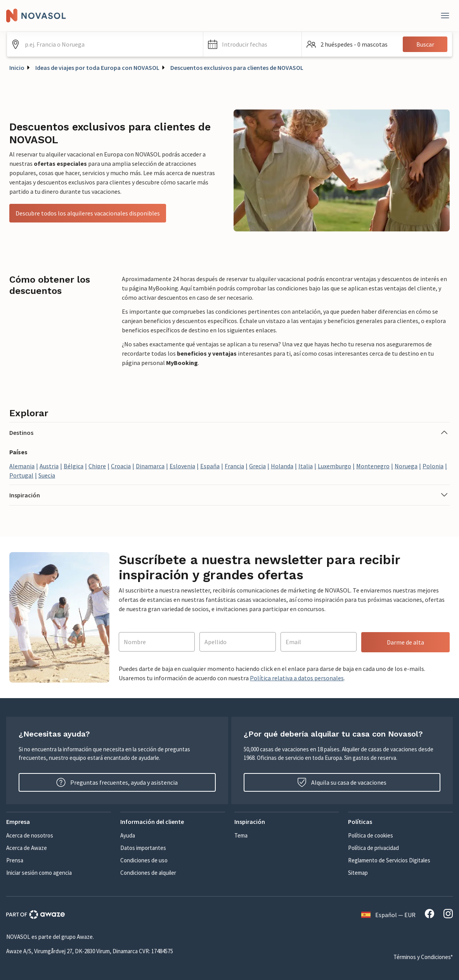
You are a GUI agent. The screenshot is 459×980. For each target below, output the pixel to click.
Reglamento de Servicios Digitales (389, 860)
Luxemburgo (334, 466)
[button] (252, 44)
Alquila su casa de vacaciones (342, 782)
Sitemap (358, 873)
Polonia (433, 466)
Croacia (121, 466)
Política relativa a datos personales (297, 678)
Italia (306, 466)
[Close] (445, 16)
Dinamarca (150, 466)
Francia (234, 466)
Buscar (425, 44)
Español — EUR (388, 915)
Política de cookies (371, 835)
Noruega (406, 466)
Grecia (257, 466)
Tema (241, 835)
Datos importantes (143, 848)
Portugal (21, 475)
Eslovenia (182, 466)
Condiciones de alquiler (148, 873)
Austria (49, 466)
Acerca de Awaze (27, 848)
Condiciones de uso (144, 860)
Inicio (17, 68)
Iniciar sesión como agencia (39, 873)
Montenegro (373, 466)
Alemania (22, 466)
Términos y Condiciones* (423, 957)
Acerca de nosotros (30, 835)
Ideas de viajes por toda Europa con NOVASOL (97, 68)
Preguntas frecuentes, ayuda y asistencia (117, 782)
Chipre (97, 466)
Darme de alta (405, 642)
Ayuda (128, 835)
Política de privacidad (373, 848)
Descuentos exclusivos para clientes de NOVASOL (237, 68)
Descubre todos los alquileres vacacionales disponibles (88, 213)
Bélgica (74, 466)
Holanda (282, 466)
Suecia (47, 475)
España (210, 466)
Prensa (15, 860)
